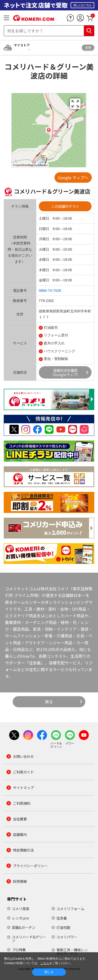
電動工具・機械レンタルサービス (72, 951)
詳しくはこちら (82, 5)
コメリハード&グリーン (29, 939)
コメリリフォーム (70, 909)
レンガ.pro (21, 918)
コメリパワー (67, 937)
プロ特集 (19, 950)
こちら (45, 963)
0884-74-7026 (50, 291)
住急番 (62, 918)
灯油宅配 (63, 927)
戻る (49, 702)
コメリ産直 (21, 909)
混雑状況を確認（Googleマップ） (65, 372)
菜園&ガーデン (24, 927)
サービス (20, 343)
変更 (88, 47)
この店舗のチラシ (65, 206)
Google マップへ (73, 178)
